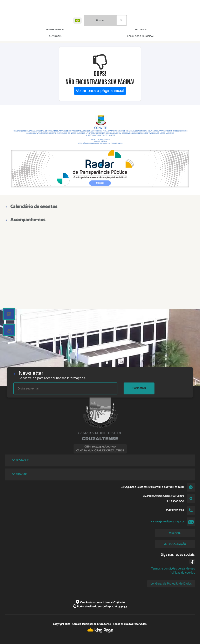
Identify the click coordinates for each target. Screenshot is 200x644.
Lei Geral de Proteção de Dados (171, 584)
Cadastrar (139, 388)
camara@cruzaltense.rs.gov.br (168, 522)
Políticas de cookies (182, 573)
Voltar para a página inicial (100, 91)
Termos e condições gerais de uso (173, 568)
